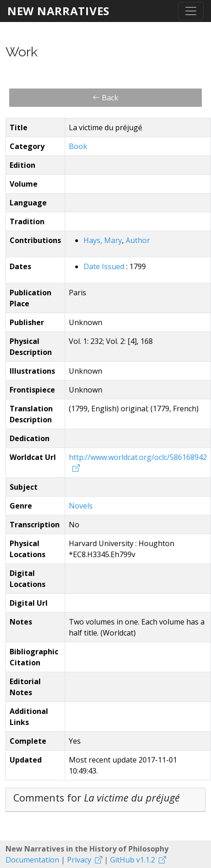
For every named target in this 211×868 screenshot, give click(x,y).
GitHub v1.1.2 (133, 860)
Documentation (32, 860)
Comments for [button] (97, 798)
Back (105, 98)
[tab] (105, 800)
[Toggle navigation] (191, 11)
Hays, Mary (103, 240)
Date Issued (105, 266)
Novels (81, 506)
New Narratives (58, 11)
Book (78, 146)
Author (138, 240)
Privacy (79, 860)
